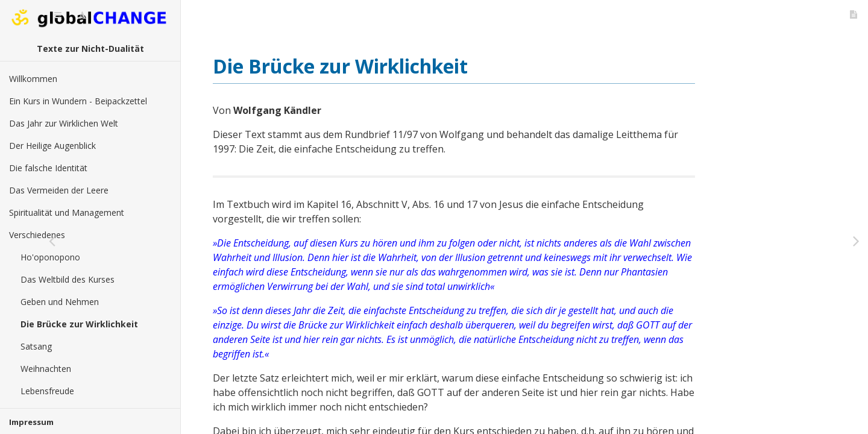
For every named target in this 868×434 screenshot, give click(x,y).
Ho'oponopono (50, 257)
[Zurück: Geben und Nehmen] (193, 241)
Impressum (31, 422)
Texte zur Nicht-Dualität (90, 49)
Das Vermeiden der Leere (59, 190)
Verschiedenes (37, 235)
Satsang (36, 346)
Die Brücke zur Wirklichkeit (79, 324)
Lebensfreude (47, 391)
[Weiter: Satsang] (856, 241)
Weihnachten (46, 369)
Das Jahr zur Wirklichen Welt (64, 123)
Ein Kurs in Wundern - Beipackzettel (78, 101)
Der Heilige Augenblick (52, 146)
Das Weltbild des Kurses (68, 279)
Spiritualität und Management (67, 212)
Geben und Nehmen (60, 302)
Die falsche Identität (48, 168)
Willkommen (33, 79)
